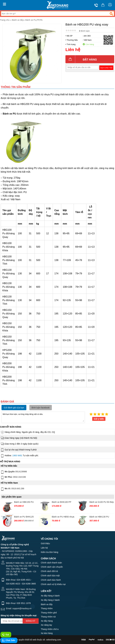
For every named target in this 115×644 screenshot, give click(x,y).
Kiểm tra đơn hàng (50, 552)
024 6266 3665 (29, 584)
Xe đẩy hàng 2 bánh (50, 600)
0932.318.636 (13, 478)
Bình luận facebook (41, 408)
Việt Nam (88, 40)
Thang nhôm (47, 608)
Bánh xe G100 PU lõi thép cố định (102, 502)
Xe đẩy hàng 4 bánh (50, 596)
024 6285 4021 (24, 580)
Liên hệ (44, 548)
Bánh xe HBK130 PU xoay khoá (99, 517)
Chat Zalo (9, 640)
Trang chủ (5, 20)
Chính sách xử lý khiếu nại (53, 584)
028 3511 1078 (24, 603)
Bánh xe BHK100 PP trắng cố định (62, 502)
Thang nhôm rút (48, 617)
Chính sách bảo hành (51, 580)
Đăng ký (31, 621)
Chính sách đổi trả (49, 571)
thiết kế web (31, 640)
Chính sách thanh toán (51, 563)
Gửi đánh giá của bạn (14, 408)
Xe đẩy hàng (47, 621)
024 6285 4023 (13, 584)
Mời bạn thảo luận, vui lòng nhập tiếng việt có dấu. (43, 417)
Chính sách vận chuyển (52, 567)
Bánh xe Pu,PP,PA (34, 20)
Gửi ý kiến (99, 419)
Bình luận (84, 31)
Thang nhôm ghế (49, 613)
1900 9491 (17, 455)
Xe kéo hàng (47, 633)
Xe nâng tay (46, 625)
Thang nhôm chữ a (50, 629)
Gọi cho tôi (106, 68)
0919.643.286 (12, 489)
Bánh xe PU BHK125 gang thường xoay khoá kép (25, 517)
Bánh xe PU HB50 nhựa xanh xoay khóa (63, 517)
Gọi (5, 635)
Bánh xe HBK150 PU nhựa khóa (24, 502)
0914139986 (14, 472)
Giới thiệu (45, 543)
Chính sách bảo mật (50, 576)
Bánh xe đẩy (18, 20)
